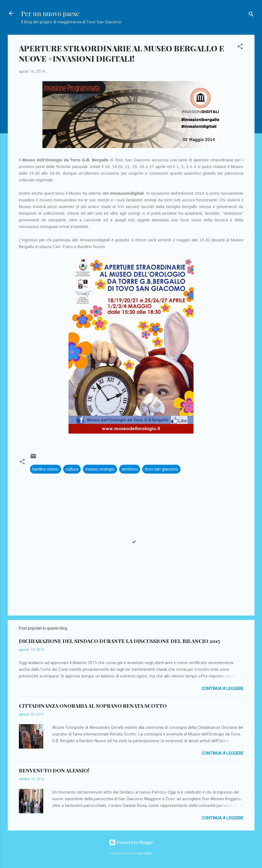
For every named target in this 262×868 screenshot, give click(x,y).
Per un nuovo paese (50, 13)
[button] (240, 47)
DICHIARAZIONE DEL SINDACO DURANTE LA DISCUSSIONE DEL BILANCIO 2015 (119, 641)
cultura (72, 469)
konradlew (145, 853)
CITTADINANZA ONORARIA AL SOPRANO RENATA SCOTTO (93, 706)
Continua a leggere (222, 689)
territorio (130, 469)
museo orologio (100, 469)
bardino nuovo (45, 469)
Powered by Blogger (131, 842)
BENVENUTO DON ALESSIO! (54, 771)
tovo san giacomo (161, 469)
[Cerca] (251, 15)
